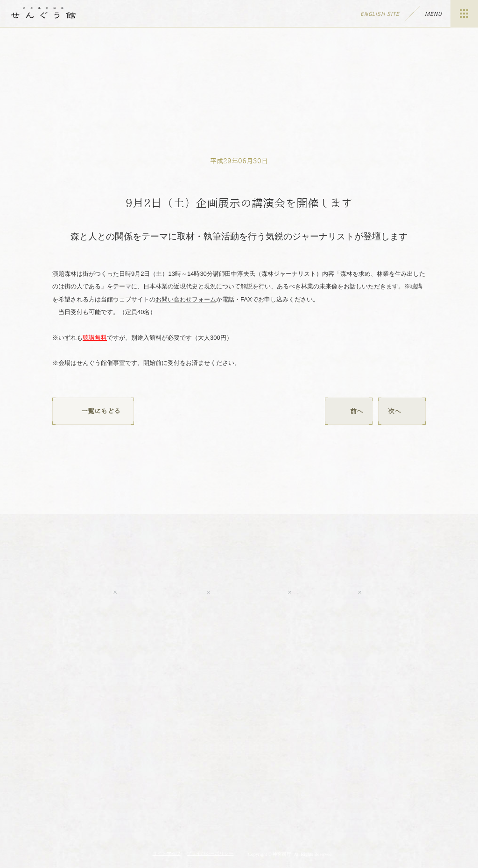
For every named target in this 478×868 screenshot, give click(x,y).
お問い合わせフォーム (186, 299)
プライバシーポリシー (210, 853)
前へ (349, 411)
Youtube (64, 592)
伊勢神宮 (239, 792)
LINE (324, 592)
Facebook (161, 592)
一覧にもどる (93, 411)
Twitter (248, 592)
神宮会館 (345, 792)
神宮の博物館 (133, 792)
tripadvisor (412, 592)
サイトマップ (167, 853)
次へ (402, 411)
